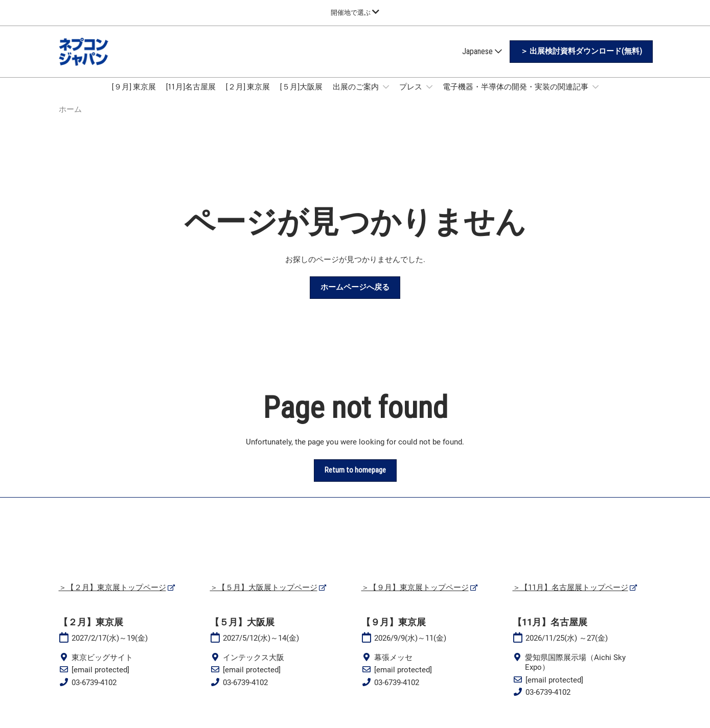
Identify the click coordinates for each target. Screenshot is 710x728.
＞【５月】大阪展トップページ (264, 597)
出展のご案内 (357, 97)
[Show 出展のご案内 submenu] (386, 97)
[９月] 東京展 (134, 97)
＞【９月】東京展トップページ (415, 597)
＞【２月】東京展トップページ (112, 597)
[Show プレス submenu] (429, 97)
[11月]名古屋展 (191, 97)
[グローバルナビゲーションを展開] (355, 13)
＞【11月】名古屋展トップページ (570, 597)
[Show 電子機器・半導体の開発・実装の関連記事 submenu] (596, 97)
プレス (411, 97)
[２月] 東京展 (248, 97)
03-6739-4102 (94, 692)
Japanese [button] (482, 61)
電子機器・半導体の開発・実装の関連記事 (516, 97)
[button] (581, 61)
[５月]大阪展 (301, 97)
